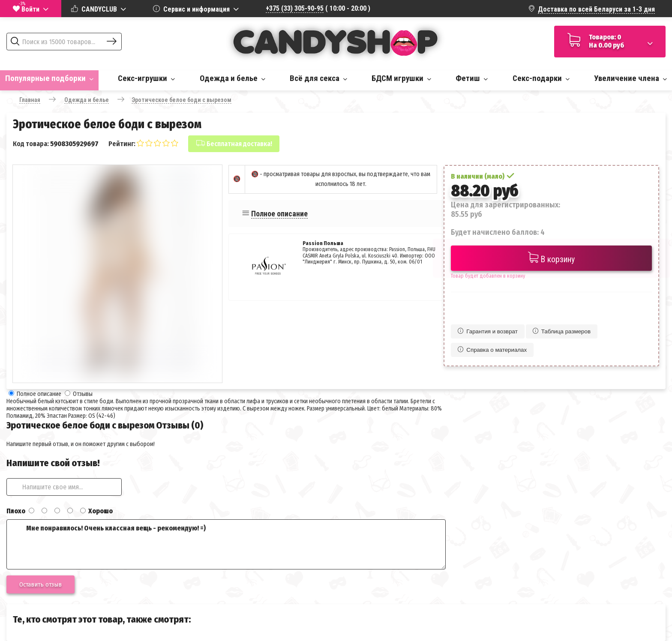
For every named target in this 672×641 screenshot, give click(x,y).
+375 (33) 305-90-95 (295, 8)
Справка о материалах (492, 350)
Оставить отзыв (40, 584)
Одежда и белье (232, 78)
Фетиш (472, 78)
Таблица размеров (562, 331)
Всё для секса (318, 78)
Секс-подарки (541, 78)
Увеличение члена (630, 78)
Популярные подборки (49, 78)
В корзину (551, 258)
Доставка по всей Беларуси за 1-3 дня (596, 9)
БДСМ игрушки (401, 78)
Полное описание (279, 214)
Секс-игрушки (146, 78)
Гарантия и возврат (487, 331)
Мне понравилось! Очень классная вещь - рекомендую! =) (226, 544)
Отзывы (83, 394)
